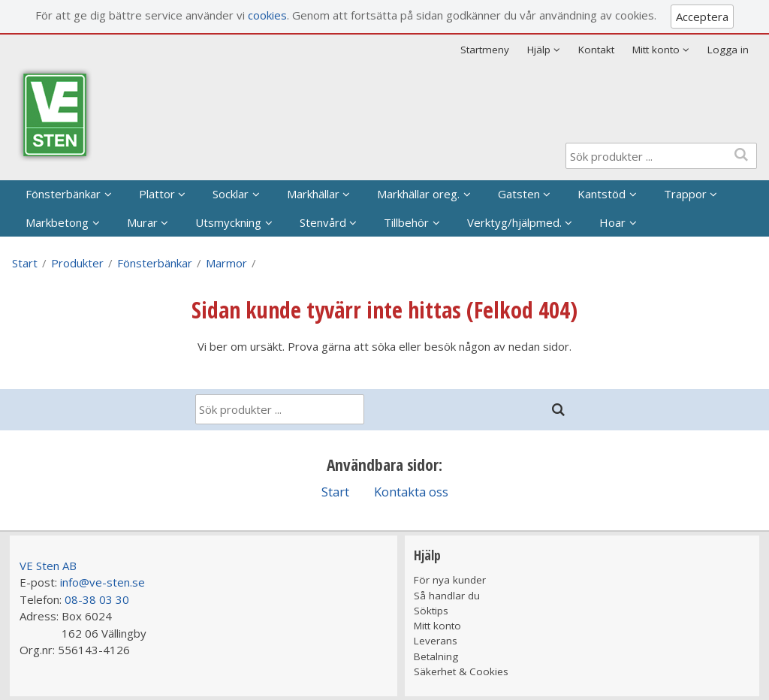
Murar (142, 222)
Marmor (226, 263)
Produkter (77, 263)
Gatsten (519, 194)
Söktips (431, 611)
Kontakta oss (411, 492)
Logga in (728, 50)
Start (25, 263)
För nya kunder (450, 580)
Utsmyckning (228, 222)
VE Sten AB (48, 566)
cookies (267, 15)
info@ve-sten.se (103, 582)
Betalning (436, 656)
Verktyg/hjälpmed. (514, 222)
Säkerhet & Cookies (461, 671)
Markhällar (313, 194)
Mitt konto (437, 626)
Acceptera (702, 17)
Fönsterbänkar (63, 194)
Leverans (436, 641)
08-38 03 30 (97, 599)
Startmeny (485, 50)
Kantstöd (602, 194)
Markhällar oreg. (418, 194)
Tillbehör (406, 222)
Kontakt (596, 50)
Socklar (231, 194)
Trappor (685, 194)
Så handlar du (447, 596)
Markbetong (57, 222)
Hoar (612, 222)
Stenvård (323, 222)
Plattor (157, 194)
